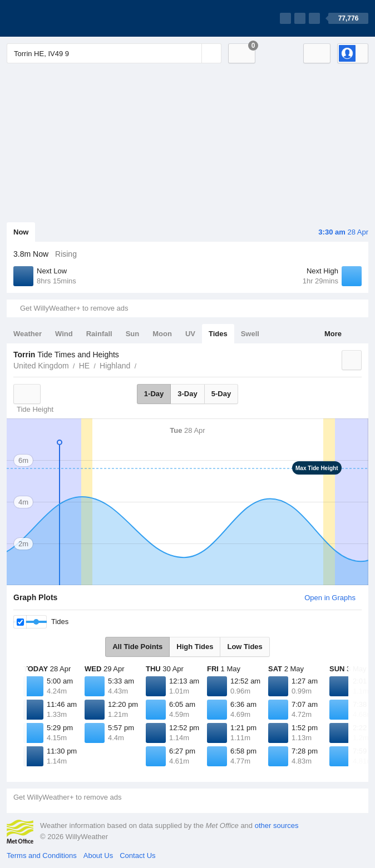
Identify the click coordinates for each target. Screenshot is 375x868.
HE (84, 366)
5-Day (221, 394)
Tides (218, 334)
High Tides (195, 647)
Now (21, 232)
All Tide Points (137, 647)
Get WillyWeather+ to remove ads (74, 308)
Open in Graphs (330, 598)
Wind (64, 334)
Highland (115, 366)
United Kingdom (41, 366)
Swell (250, 334)
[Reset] (192, 53)
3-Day (187, 394)
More (333, 334)
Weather (28, 334)
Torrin (142, 365)
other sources (277, 825)
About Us (98, 855)
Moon (162, 334)
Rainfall (99, 334)
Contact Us (137, 855)
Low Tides (245, 647)
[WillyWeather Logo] (59, 18)
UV (190, 334)
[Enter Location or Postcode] (114, 53)
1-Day (154, 394)
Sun (133, 334)
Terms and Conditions (42, 855)
